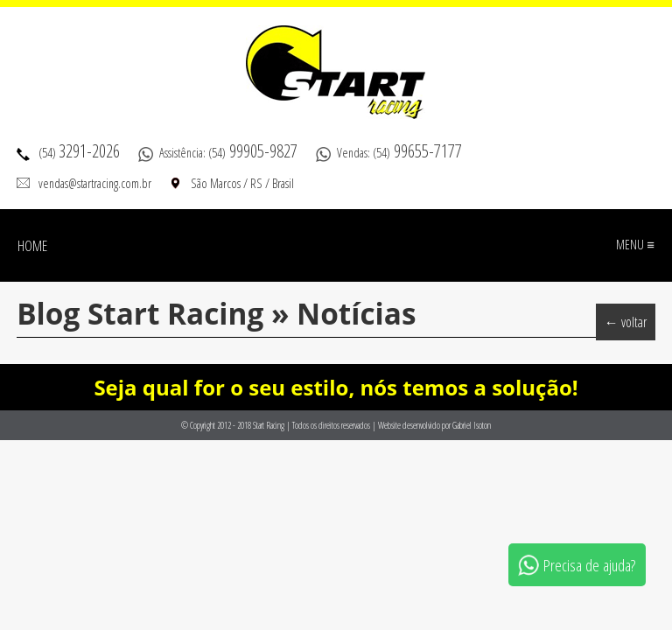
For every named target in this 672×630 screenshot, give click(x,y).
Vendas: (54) (399, 152)
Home (32, 245)
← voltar (626, 322)
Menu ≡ (635, 244)
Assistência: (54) (228, 152)
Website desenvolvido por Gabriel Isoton (434, 425)
